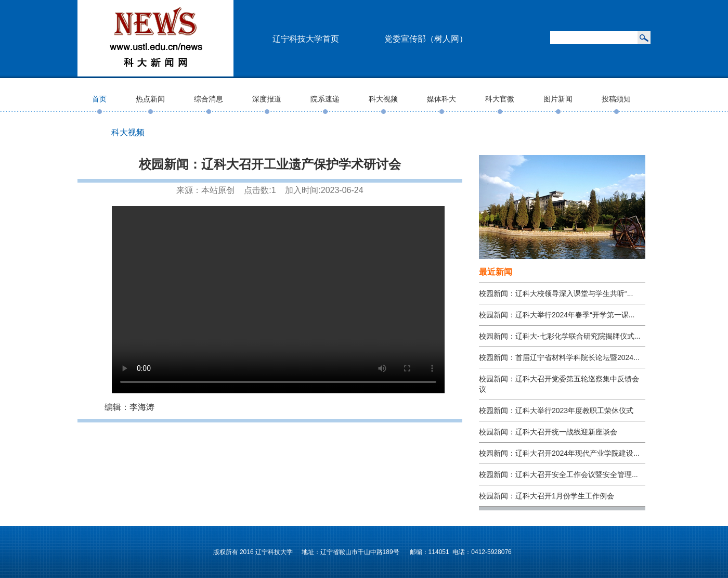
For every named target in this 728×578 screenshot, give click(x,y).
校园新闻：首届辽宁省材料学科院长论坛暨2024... (559, 357)
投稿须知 (616, 99)
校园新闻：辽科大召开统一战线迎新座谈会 (548, 432)
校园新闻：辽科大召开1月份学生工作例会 (547, 496)
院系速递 (325, 99)
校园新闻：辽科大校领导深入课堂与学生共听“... (556, 293)
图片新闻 (558, 99)
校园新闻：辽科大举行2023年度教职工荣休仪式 (556, 410)
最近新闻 (496, 272)
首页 (99, 99)
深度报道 (267, 99)
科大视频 (383, 99)
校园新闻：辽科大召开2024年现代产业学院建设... (559, 453)
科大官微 (500, 99)
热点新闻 (150, 99)
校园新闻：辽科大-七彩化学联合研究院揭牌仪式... (560, 336)
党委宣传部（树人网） (426, 39)
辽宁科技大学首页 (306, 39)
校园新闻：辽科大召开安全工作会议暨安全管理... (558, 474)
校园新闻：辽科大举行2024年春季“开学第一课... (557, 315)
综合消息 (209, 99)
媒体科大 (441, 99)
